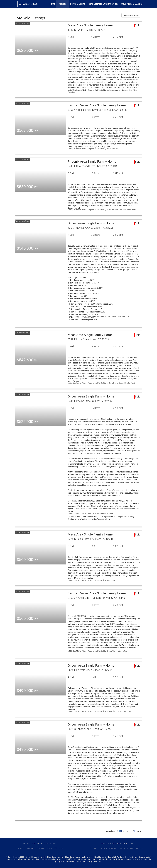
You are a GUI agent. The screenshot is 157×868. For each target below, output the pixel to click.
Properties (63, 4)
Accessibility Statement (104, 848)
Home (52, 4)
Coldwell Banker (33, 844)
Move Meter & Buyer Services (135, 4)
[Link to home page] (16, 4)
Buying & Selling (78, 4)
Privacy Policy (125, 844)
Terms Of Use (107, 844)
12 (133, 831)
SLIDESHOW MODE (131, 15)
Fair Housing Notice (132, 848)
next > (138, 831)
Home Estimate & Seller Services (103, 4)
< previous (110, 831)
